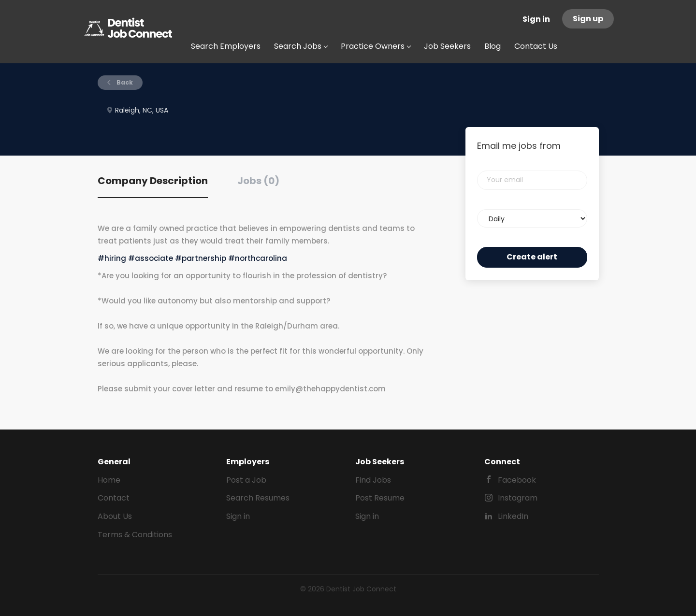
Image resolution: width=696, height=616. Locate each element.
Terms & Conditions (135, 535)
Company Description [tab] (153, 181)
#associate (151, 258)
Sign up (588, 19)
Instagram (518, 498)
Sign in (536, 19)
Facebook (517, 480)
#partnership (201, 258)
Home (109, 480)
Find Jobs (373, 480)
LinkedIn (513, 516)
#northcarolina (258, 258)
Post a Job (246, 480)
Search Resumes (258, 498)
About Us (115, 516)
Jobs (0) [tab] (258, 181)
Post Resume (380, 498)
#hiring (112, 258)
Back (124, 82)
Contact (114, 498)
